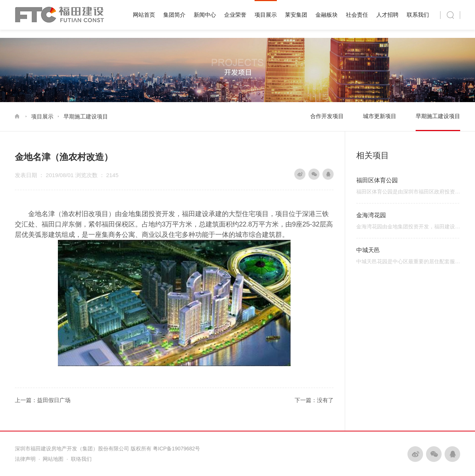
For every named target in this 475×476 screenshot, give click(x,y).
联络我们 (81, 459)
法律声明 (25, 459)
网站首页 (144, 15)
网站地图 (53, 459)
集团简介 (174, 15)
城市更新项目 (380, 116)
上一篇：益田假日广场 (43, 400)
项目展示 (266, 15)
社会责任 (357, 15)
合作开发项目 (327, 116)
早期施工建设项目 (86, 116)
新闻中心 (205, 15)
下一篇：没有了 (314, 400)
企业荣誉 (235, 15)
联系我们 (418, 15)
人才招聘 (387, 15)
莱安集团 (296, 15)
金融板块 (327, 15)
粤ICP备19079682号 (177, 449)
